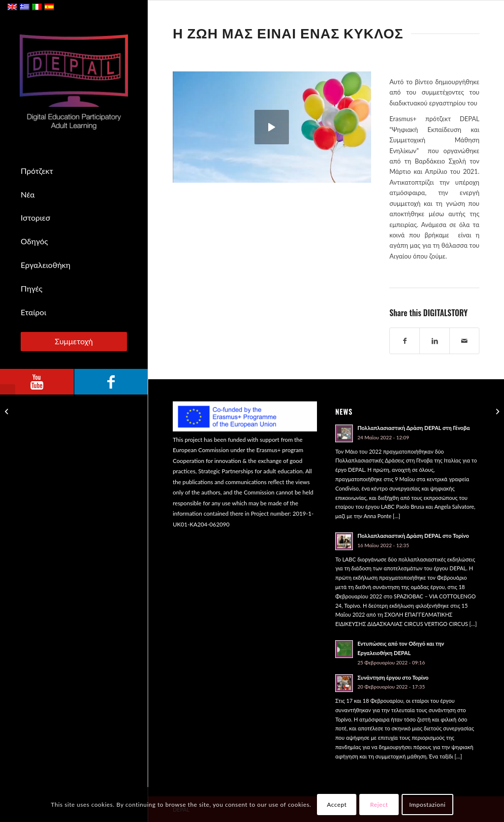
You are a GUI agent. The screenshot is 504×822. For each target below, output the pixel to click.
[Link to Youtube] (37, 382)
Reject (379, 805)
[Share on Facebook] (405, 341)
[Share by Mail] (464, 341)
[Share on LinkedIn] (434, 341)
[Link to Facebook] (111, 382)
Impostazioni (427, 805)
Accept (337, 805)
